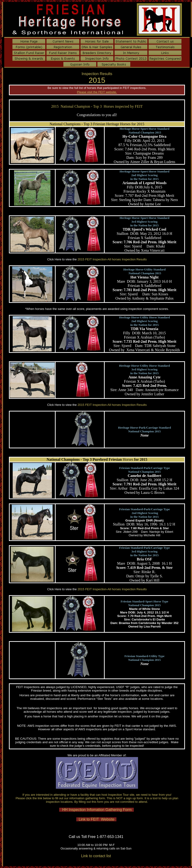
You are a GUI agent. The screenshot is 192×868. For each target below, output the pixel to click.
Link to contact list (96, 856)
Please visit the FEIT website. (97, 92)
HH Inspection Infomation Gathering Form (96, 810)
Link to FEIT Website (96, 819)
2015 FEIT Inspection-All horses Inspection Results (112, 259)
